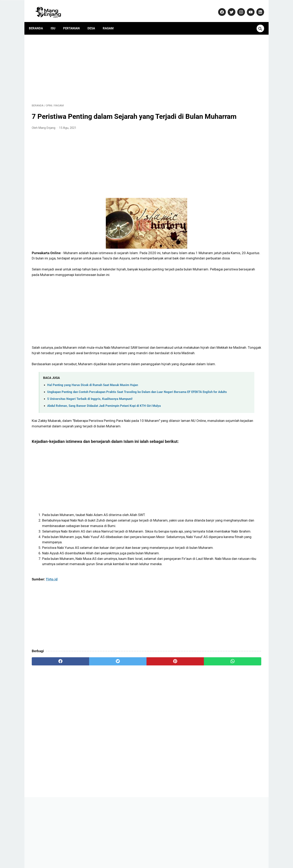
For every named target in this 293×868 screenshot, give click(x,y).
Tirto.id (52, 635)
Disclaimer (174, 853)
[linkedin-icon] (257, 8)
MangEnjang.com (153, 861)
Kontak (100, 853)
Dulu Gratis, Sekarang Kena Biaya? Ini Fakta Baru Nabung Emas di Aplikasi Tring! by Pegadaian (230, 419)
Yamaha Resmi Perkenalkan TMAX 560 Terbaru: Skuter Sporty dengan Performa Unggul (231, 298)
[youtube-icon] (247, 8)
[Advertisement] (109, 64)
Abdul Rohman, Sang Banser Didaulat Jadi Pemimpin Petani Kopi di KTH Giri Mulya (104, 434)
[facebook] (51, 717)
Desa (94, 21)
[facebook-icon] (219, 8)
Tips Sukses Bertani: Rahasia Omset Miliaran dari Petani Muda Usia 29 (229, 277)
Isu (56, 21)
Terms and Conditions (200, 853)
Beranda (39, 21)
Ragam (111, 21)
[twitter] (89, 717)
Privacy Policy (153, 853)
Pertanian (74, 21)
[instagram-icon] (238, 8)
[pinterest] (128, 717)
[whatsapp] (166, 717)
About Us (84, 853)
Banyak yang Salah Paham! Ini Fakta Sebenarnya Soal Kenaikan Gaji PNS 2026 (229, 398)
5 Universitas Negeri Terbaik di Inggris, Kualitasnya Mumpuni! (90, 427)
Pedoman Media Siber (124, 853)
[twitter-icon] (228, 8)
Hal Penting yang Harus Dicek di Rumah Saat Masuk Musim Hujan (93, 408)
